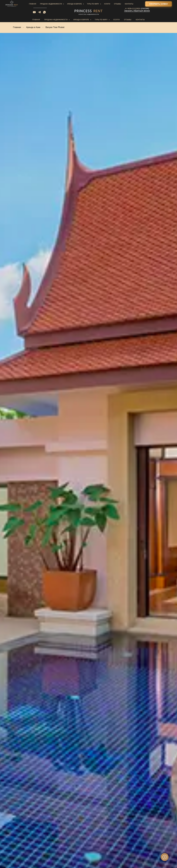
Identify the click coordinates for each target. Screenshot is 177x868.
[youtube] (34, 13)
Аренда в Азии (33, 27)
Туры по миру (101, 20)
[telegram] (39, 13)
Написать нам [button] (40, 7)
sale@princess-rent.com (40, 4)
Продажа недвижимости (56, 20)
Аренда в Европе (81, 20)
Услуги (116, 20)
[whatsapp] (44, 13)
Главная (36, 20)
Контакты (140, 20)
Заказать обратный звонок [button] (137, 11)
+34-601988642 (132, 6)
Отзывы (128, 20)
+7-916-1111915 (133, 8)
